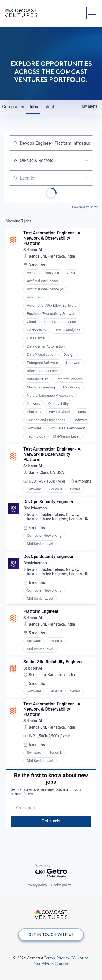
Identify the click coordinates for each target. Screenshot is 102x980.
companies (13, 107)
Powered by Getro (85, 207)
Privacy (63, 958)
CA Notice (80, 958)
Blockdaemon (35, 508)
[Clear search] (86, 143)
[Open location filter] (86, 178)
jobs (33, 107)
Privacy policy (37, 885)
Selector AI (33, 250)
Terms (50, 958)
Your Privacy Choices (51, 964)
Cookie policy (61, 885)
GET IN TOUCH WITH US (51, 934)
